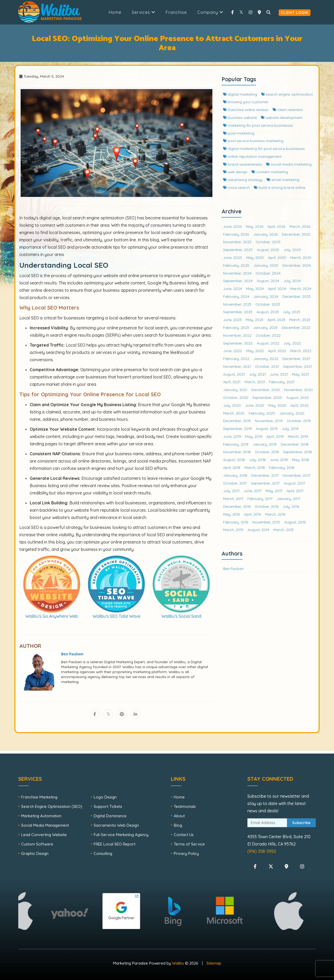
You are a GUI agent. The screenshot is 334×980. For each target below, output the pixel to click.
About (179, 816)
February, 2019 (236, 444)
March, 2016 (275, 514)
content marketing (270, 172)
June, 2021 (279, 374)
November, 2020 (299, 390)
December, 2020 (266, 390)
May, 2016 (231, 514)
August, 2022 (268, 343)
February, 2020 (262, 413)
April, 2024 (277, 288)
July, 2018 (257, 460)
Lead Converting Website (44, 835)
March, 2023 (300, 320)
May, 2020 (277, 405)
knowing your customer (246, 102)
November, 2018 (237, 452)
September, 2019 (237, 428)
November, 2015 (266, 522)
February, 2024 (236, 296)
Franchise (176, 12)
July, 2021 (257, 374)
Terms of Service (189, 844)
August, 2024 (268, 281)
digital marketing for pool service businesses (264, 148)
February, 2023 (236, 327)
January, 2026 (265, 234)
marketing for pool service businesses (258, 125)
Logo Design (105, 797)
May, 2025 (255, 257)
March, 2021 (255, 382)
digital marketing (240, 94)
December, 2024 (297, 265)
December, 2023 (296, 296)
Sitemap (214, 963)
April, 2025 (277, 257)
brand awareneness (243, 164)
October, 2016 (267, 506)
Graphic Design (35, 853)
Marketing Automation (41, 816)
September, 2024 (238, 281)
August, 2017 (294, 483)
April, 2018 (232, 467)
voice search (236, 187)
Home (115, 12)
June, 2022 (232, 351)
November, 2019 (269, 421)
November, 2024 (237, 273)
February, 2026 (236, 234)
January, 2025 (266, 265)
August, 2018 (234, 460)
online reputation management (252, 156)
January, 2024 (266, 296)
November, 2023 (237, 304)
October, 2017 (235, 483)
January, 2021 (235, 390)
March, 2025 (301, 257)
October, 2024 (268, 273)
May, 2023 (255, 320)
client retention (288, 110)
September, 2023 (238, 312)
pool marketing (239, 133)
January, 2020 (292, 413)
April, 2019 (275, 436)
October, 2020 (236, 397)
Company (210, 12)
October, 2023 (268, 304)
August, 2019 (267, 428)
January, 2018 (235, 475)
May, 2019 (254, 436)
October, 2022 (268, 335)
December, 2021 (296, 358)
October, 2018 (267, 452)
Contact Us (184, 835)
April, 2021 (232, 382)
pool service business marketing (253, 141)
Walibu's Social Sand (181, 616)
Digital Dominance (110, 816)
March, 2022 (301, 351)
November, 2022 (237, 335)
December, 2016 (237, 506)
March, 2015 (233, 530)
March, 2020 (234, 413)
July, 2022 (292, 343)
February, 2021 (282, 382)
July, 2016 (291, 506)
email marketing (283, 180)
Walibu (178, 963)
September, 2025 (238, 250)
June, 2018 (279, 460)
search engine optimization (287, 94)
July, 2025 (292, 250)
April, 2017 (295, 491)
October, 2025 (268, 242)
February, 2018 (282, 467)
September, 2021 (297, 366)
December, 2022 (296, 327)
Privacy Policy (186, 853)
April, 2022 (277, 351)
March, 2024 (301, 288)
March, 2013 (284, 530)
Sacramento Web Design (116, 825)
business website (240, 117)
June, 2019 (232, 436)
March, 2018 (255, 467)
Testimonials (185, 806)
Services (144, 12)
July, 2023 (291, 312)
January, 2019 (265, 444)
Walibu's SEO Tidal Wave (117, 616)
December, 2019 (237, 421)
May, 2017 (274, 491)
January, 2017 (288, 498)
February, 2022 (236, 358)
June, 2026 (232, 226)
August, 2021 (234, 374)
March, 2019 (298, 436)
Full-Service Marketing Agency (121, 835)
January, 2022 (266, 358)
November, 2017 (297, 475)
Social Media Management (45, 825)
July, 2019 (290, 428)
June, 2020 (255, 405)
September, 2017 (265, 483)
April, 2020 (300, 405)
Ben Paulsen (233, 568)
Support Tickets (108, 806)
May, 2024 (255, 288)
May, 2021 (300, 374)
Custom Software (37, 844)
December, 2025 (296, 234)
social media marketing (289, 164)
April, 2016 (252, 514)
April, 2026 (276, 226)
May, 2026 (255, 226)
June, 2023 (232, 320)
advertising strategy (243, 180)
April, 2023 (276, 320)
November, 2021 (237, 366)
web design (235, 172)
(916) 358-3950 (262, 851)
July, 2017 (231, 491)
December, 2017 (265, 475)
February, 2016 (236, 522)
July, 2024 (292, 281)
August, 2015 (295, 522)
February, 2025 (236, 265)
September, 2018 (297, 452)
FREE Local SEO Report (115, 844)
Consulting (103, 853)
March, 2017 (233, 498)
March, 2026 (300, 226)
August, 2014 (258, 530)
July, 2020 (232, 405)
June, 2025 (232, 257)
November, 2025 (237, 242)
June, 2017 (253, 491)
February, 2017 (260, 498)
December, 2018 (295, 444)
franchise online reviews (246, 110)
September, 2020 (267, 397)
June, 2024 (232, 288)
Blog (178, 825)
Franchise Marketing (39, 797)
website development (282, 117)
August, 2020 (298, 397)
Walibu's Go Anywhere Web (52, 616)
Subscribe (301, 823)
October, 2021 (267, 366)
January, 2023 (265, 327)
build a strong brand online (280, 187)
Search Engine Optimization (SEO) (52, 806)
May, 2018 (300, 460)
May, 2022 (255, 351)
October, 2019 (299, 421)
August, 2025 (268, 250)
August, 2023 (268, 312)
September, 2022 (238, 343)
